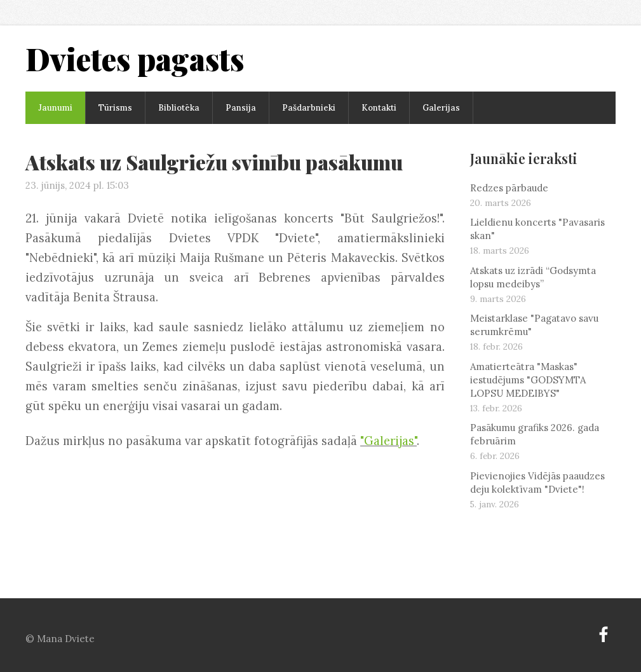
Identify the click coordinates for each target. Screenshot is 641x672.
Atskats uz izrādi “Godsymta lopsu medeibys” (533, 277)
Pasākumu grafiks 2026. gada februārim (535, 434)
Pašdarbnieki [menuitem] (309, 108)
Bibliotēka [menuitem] (179, 108)
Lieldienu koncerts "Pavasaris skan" (537, 229)
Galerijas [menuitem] (441, 108)
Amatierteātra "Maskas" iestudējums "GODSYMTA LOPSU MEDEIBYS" (528, 380)
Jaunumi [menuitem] (55, 108)
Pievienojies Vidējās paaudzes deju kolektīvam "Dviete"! (537, 483)
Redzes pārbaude (509, 188)
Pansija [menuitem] (241, 108)
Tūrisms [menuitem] (115, 108)
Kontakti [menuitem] (379, 108)
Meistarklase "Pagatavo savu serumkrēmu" (534, 325)
